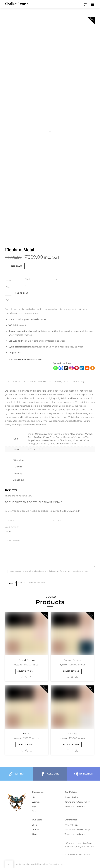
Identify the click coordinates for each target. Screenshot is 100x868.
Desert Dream (27, 660)
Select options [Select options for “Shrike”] (26, 745)
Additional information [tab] (37, 382)
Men (34, 797)
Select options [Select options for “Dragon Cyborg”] (71, 671)
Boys (34, 806)
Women (22, 360)
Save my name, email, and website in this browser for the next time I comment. (49, 571)
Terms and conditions (75, 806)
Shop (34, 825)
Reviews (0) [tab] (78, 382)
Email (57, 521)
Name (10, 521)
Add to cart (21, 293)
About (35, 834)
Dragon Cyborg (72, 660)
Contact (36, 830)
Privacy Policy (71, 797)
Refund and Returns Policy (77, 802)
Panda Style (72, 734)
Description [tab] (13, 382)
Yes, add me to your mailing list (26, 582)
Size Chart (15, 266)
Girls (34, 811)
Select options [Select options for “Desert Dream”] (26, 671)
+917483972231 (83, 854)
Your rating (12, 527)
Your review (14, 541)
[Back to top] (9, 864)
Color (9, 280)
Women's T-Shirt (35, 360)
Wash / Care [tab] (61, 382)
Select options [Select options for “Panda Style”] (71, 745)
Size (8, 287)
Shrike (27, 734)
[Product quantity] (8, 293)
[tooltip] (39, 460)
